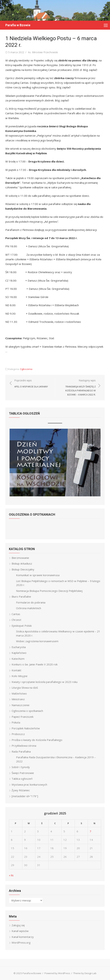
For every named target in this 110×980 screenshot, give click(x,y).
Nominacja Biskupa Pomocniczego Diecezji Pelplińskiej (49, 591)
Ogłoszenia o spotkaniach (27, 711)
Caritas (16, 614)
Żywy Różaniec (21, 790)
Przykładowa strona (24, 746)
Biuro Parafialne (21, 596)
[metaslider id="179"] (25, 796)
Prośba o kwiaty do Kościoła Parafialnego (37, 740)
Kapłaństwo (19, 653)
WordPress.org (21, 943)
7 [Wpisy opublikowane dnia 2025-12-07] (90, 831)
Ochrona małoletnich (29, 608)
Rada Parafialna (21, 751)
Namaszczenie (21, 705)
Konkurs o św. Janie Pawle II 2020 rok (35, 664)
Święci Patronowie (23, 773)
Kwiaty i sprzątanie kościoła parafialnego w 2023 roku (45, 682)
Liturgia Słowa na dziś (25, 688)
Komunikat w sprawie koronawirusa (38, 575)
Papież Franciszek (22, 717)
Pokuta (16, 722)
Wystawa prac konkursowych (29, 784)
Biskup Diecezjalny (23, 569)
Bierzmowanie (20, 558)
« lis (11, 875)
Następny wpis (77, 388)
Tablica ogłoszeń (22, 779)
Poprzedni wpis (31, 384)
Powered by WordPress (57, 973)
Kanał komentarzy (23, 937)
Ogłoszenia (26, 369)
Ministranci (18, 699)
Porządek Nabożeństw (26, 728)
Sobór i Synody (21, 767)
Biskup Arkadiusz (22, 563)
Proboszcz (18, 734)
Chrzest (16, 620)
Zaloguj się (18, 925)
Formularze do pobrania (31, 602)
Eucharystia (19, 647)
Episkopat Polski (22, 626)
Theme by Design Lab (85, 973)
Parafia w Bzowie (18, 25)
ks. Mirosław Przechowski (43, 52)
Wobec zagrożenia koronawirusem (37, 641)
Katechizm (18, 659)
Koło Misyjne (20, 676)
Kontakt (16, 670)
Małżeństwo (19, 693)
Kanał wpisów (20, 931)
